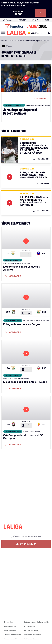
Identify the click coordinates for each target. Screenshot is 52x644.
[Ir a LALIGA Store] (26, 26)
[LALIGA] (16, 33)
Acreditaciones (10, 630)
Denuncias (8, 622)
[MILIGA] (48, 33)
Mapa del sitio (10, 626)
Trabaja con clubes (12, 639)
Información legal (31, 630)
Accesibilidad (29, 626)
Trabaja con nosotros (13, 635)
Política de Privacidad (33, 635)
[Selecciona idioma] (35, 33)
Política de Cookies (31, 639)
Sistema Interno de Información (36, 622)
